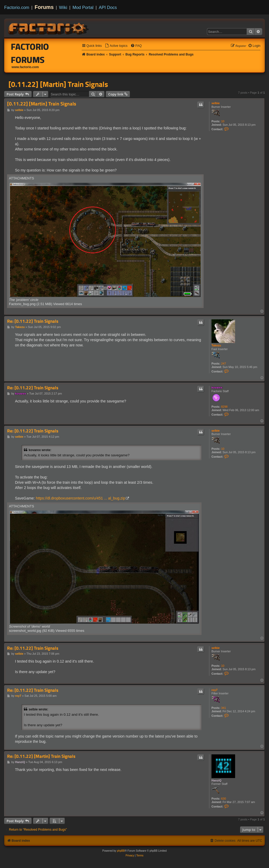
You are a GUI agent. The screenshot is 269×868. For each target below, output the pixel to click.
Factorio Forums (30, 53)
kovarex (217, 387)
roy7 (214, 690)
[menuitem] (116, 46)
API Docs (108, 7)
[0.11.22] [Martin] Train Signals (58, 84)
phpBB (121, 851)
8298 (224, 407)
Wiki (63, 7)
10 (223, 121)
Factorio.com (17, 7)
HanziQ (216, 780)
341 (224, 708)
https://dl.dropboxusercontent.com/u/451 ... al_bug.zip (80, 498)
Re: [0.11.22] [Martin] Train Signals (41, 756)
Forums (44, 7)
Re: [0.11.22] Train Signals (33, 321)
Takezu (216, 345)
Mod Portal (83, 7)
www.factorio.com (25, 67)
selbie (216, 103)
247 (224, 364)
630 (224, 799)
